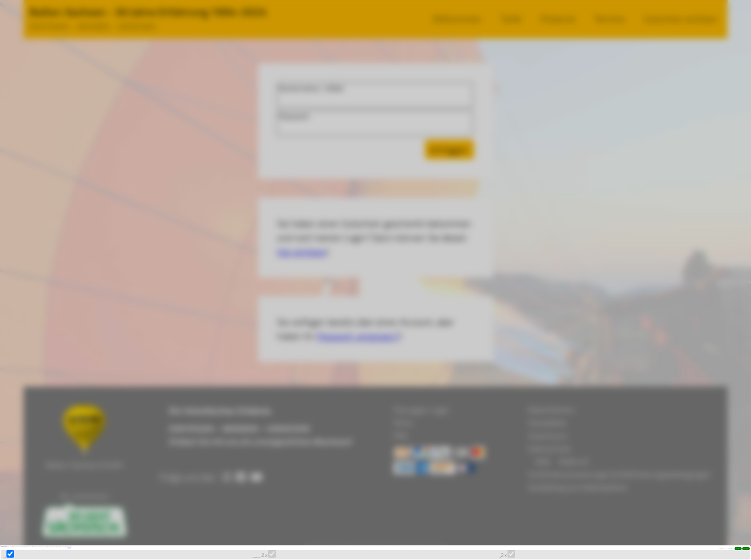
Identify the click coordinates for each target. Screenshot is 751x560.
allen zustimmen (602, 522)
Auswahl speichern (694, 522)
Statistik (520, 544)
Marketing (35, 544)
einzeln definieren (513, 522)
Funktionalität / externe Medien (317, 544)
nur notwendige (426, 522)
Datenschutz (235, 501)
